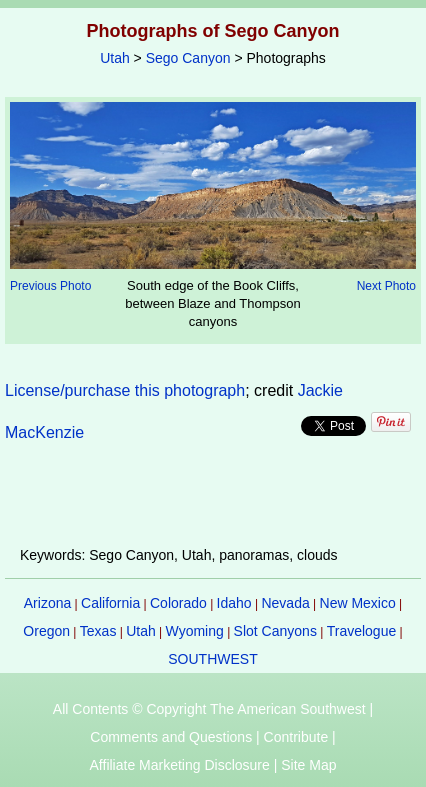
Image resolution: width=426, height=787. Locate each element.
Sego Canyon (188, 58)
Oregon (46, 631)
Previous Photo (50, 286)
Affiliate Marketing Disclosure (180, 765)
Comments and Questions (171, 737)
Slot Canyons (275, 631)
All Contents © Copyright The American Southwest (209, 709)
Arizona (47, 603)
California (110, 603)
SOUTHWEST (212, 659)
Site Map (308, 765)
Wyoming (195, 631)
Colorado (178, 603)
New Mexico (358, 603)
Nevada (285, 603)
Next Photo (386, 286)
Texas (98, 631)
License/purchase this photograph (125, 390)
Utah (115, 58)
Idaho (234, 603)
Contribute (296, 737)
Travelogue (362, 631)
